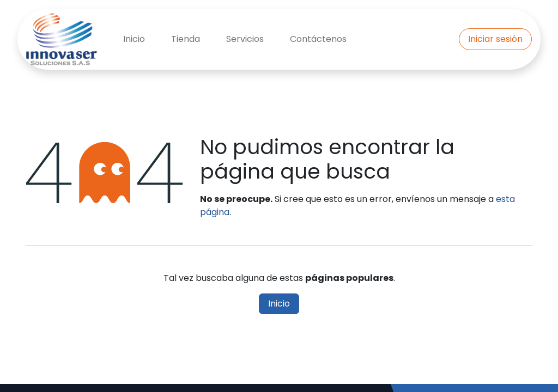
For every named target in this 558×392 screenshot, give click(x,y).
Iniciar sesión (495, 39)
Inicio (279, 304)
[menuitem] (134, 39)
